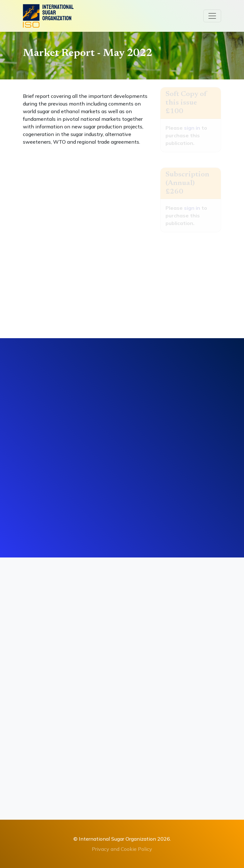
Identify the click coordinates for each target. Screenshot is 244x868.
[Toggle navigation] (212, 16)
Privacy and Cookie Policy (122, 849)
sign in (192, 128)
